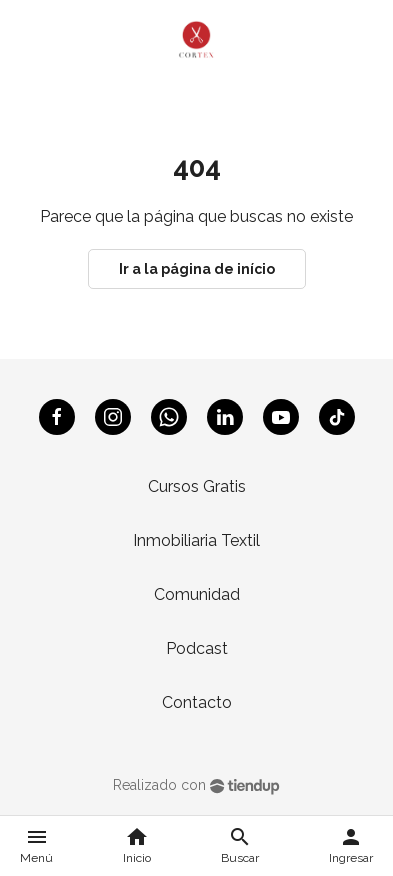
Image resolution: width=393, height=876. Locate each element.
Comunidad (197, 594)
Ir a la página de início (197, 269)
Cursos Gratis (197, 486)
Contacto (197, 702)
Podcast (197, 648)
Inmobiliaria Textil (196, 540)
